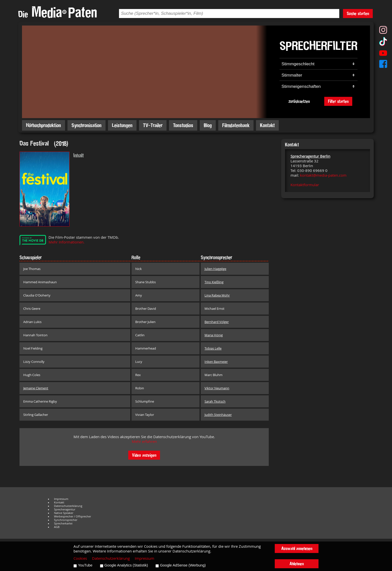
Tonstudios (183, 125)
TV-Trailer (153, 125)
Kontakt (267, 125)
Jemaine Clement (36, 388)
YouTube (85, 565)
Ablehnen (297, 564)
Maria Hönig (214, 335)
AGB (57, 527)
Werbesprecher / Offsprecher (72, 516)
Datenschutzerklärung (68, 506)
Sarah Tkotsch (215, 401)
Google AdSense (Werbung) (183, 565)
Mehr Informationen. (66, 242)
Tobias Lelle (213, 348)
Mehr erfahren (144, 442)
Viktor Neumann (217, 388)
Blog (208, 125)
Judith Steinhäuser (218, 415)
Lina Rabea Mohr (217, 295)
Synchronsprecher (66, 520)
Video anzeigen (144, 455)
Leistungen (122, 125)
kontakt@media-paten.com (323, 175)
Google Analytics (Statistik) (126, 565)
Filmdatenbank (236, 125)
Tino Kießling (214, 282)
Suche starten (358, 13)
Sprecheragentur (65, 509)
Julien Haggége (215, 269)
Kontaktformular (305, 185)
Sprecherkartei (63, 523)
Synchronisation (86, 125)
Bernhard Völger (217, 322)
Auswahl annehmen (297, 548)
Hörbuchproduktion (43, 125)
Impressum (61, 499)
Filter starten (338, 101)
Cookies (80, 558)
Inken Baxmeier (216, 362)
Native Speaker (64, 513)
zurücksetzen (299, 101)
